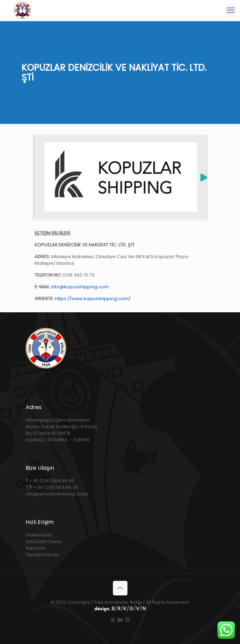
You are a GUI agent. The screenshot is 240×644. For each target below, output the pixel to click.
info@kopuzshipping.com (80, 287)
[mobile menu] (231, 10)
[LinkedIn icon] (120, 620)
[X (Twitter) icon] (113, 620)
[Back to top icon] (120, 588)
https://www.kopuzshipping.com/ (93, 299)
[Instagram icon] (127, 620)
